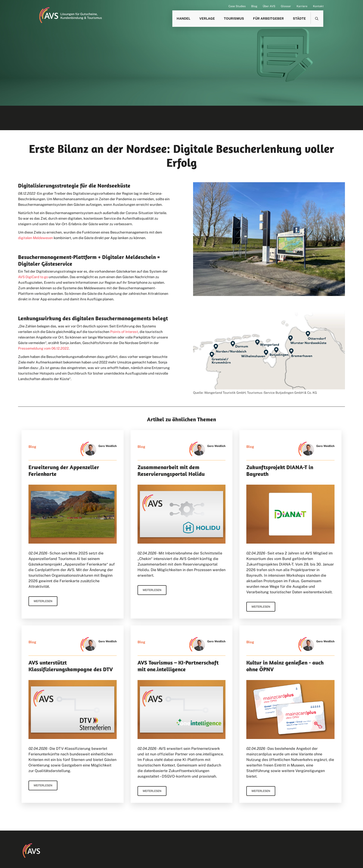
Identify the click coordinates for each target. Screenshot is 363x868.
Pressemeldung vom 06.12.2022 (43, 348)
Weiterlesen (43, 601)
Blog (254, 6)
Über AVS (269, 6)
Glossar (286, 6)
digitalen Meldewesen (36, 238)
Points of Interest (124, 332)
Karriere (302, 6)
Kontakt (318, 6)
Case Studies (237, 6)
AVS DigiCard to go (33, 277)
